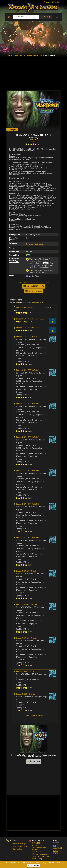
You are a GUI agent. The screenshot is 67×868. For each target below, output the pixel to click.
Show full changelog (34, 291)
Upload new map (20, 847)
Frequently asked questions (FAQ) (58, 851)
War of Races (37, 852)
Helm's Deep (37, 859)
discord (37, 265)
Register (57, 2)
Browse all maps (19, 844)
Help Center (56, 842)
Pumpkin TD (37, 846)
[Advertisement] (36, 74)
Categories (19, 56)
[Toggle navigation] (57, 17)
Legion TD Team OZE (41, 856)
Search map (45, 17)
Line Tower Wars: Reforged (39, 849)
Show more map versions (35, 717)
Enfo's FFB (36, 843)
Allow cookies (33, 866)
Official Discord (33, 276)
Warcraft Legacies (39, 854)
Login (47, 2)
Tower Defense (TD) (34, 56)
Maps (10, 56)
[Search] (26, 17)
